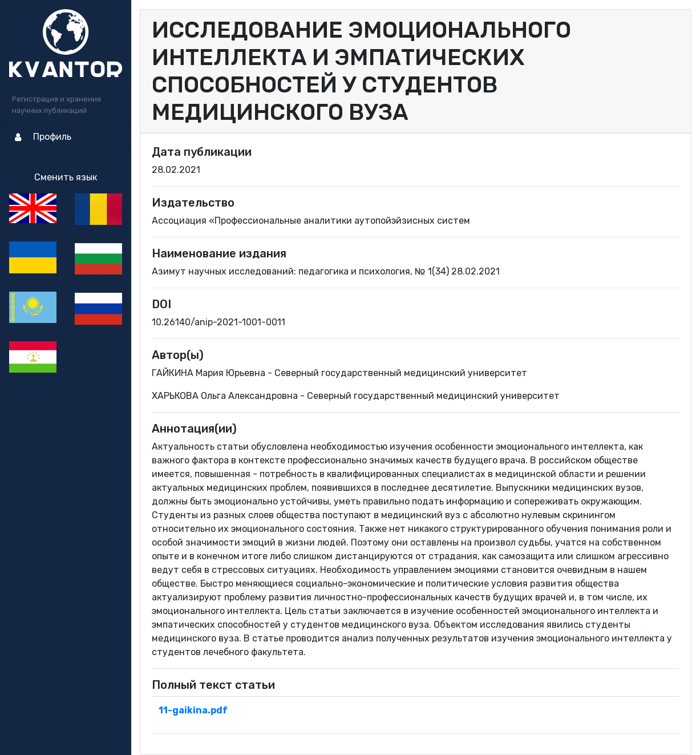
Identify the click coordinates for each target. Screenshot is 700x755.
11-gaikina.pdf (193, 710)
